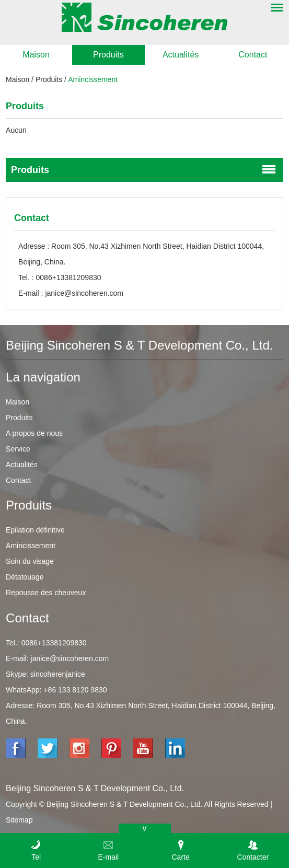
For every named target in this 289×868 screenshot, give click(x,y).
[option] (144, 65)
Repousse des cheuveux (46, 593)
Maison (36, 55)
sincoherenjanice (58, 674)
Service (18, 449)
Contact (253, 55)
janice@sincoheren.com (84, 293)
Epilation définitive (35, 530)
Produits (108, 55)
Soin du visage (30, 561)
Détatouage (25, 577)
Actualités (181, 55)
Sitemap (19, 820)
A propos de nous (34, 433)
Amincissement (93, 79)
